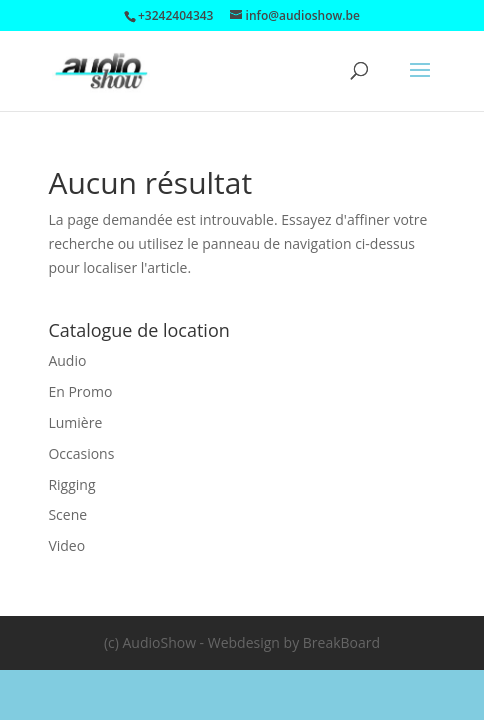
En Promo (80, 391)
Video (66, 545)
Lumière (75, 422)
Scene (67, 514)
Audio (67, 360)
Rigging (71, 484)
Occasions (81, 453)
